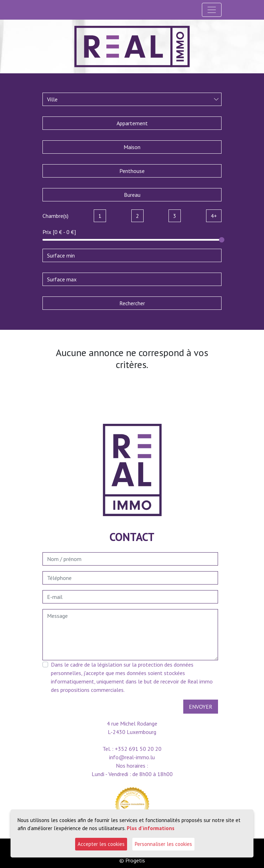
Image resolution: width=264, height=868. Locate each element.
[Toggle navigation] (212, 10)
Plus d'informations (151, 828)
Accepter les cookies (101, 844)
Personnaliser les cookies (163, 844)
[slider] (222, 240)
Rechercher (132, 303)
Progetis (135, 860)
